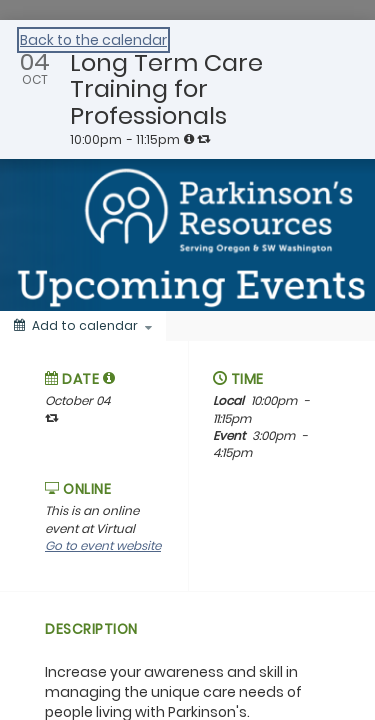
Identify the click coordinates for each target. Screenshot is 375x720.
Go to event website (103, 545)
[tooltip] (189, 139)
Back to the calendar (93, 40)
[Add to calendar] (83, 326)
